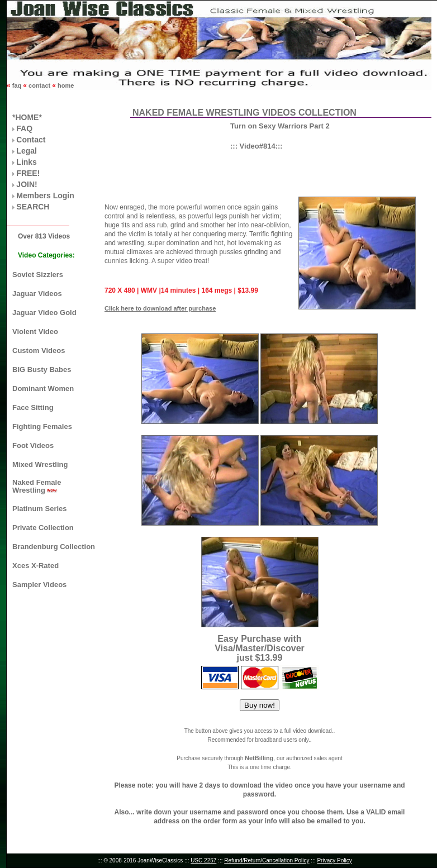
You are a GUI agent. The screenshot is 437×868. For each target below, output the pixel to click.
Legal (27, 151)
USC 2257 (203, 860)
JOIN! (27, 184)
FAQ (24, 128)
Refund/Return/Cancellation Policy (267, 860)
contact (39, 85)
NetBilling (259, 758)
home (65, 85)
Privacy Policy (334, 860)
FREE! (28, 173)
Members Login (45, 195)
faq (17, 85)
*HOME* (27, 117)
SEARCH (33, 207)
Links (27, 162)
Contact (31, 140)
